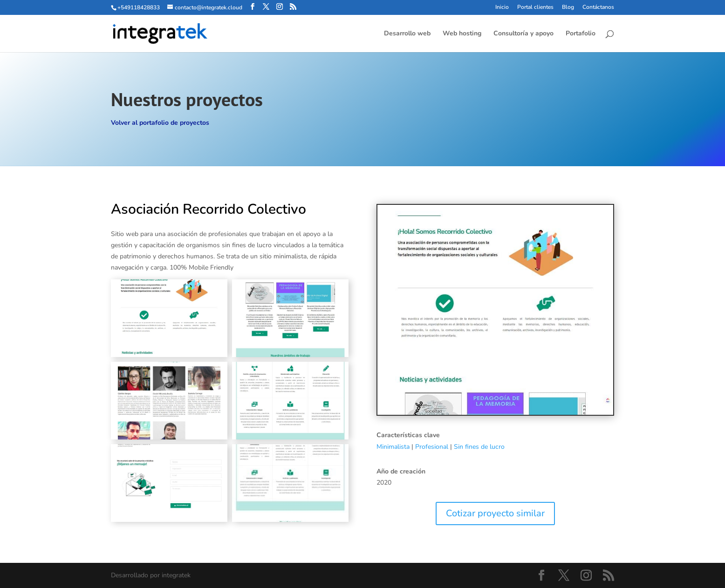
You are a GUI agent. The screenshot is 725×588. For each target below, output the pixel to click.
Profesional (432, 447)
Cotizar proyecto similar (495, 513)
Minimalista (393, 447)
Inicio (502, 7)
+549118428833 (139, 7)
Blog (568, 7)
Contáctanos (598, 7)
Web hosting (462, 34)
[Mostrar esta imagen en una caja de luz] (169, 318)
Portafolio (581, 34)
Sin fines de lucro (479, 447)
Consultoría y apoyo (523, 34)
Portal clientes (535, 7)
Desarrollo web (407, 34)
